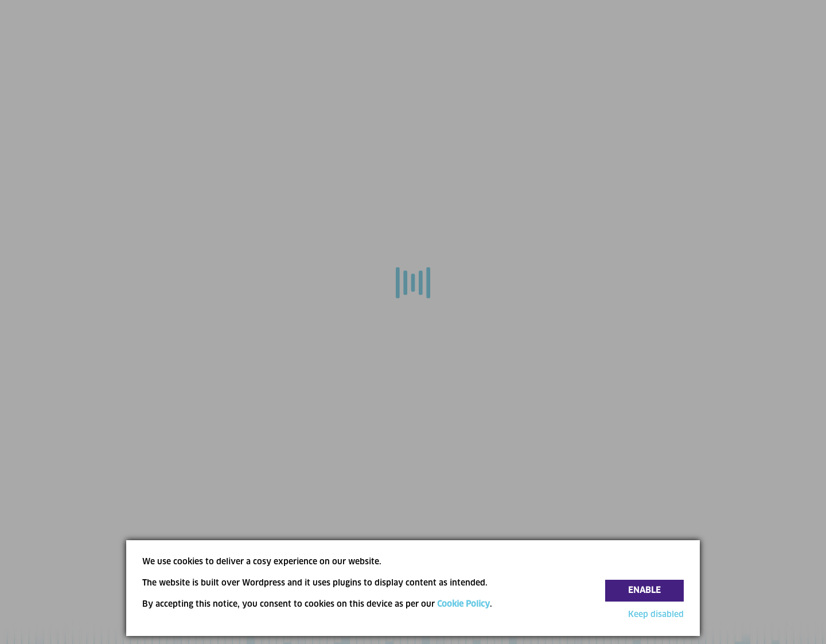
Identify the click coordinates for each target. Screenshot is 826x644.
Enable (644, 591)
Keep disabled (656, 615)
